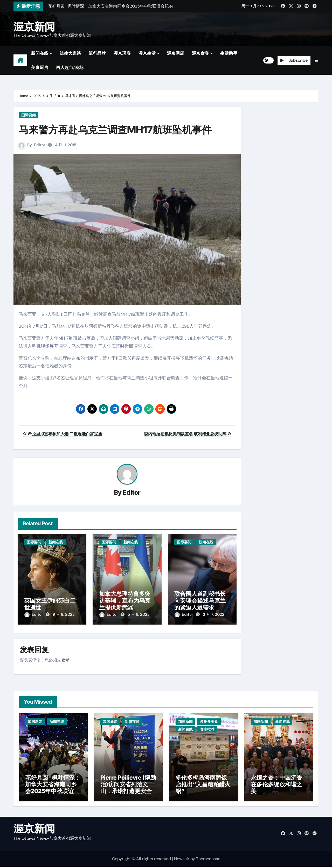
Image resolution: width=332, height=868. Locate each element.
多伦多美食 (209, 720)
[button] (316, 61)
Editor (40, 145)
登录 (65, 659)
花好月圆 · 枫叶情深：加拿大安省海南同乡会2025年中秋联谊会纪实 (53, 789)
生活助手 (229, 53)
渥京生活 (148, 53)
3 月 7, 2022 (214, 615)
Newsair (182, 860)
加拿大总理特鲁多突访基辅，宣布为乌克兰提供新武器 (125, 601)
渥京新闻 (34, 27)
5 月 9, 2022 (139, 615)
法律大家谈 (70, 53)
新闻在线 (40, 53)
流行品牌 (97, 53)
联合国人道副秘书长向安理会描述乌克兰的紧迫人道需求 (200, 601)
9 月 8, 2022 (64, 615)
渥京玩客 (122, 53)
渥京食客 (201, 53)
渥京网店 (176, 53)
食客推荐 (207, 728)
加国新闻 (35, 720)
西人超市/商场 (70, 68)
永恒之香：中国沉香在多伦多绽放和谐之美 (276, 786)
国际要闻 (29, 115)
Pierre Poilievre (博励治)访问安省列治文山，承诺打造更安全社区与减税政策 (128, 789)
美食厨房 (40, 68)
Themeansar (208, 860)
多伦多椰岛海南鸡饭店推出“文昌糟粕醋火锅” (203, 786)
